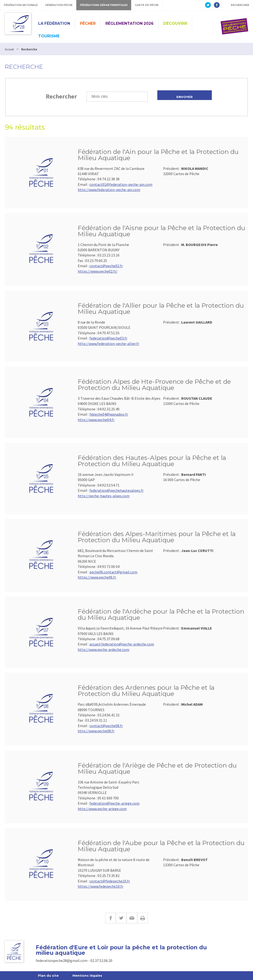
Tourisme (49, 36)
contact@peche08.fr (106, 726)
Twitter (121, 918)
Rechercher (61, 96)
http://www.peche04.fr (96, 420)
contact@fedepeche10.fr (110, 881)
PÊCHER (88, 23)
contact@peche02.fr (106, 266)
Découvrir (175, 23)
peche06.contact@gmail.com (113, 572)
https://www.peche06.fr (97, 577)
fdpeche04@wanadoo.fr (109, 414)
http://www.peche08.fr (96, 731)
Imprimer (142, 918)
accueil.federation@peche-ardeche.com (122, 644)
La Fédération (54, 23)
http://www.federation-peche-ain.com (109, 190)
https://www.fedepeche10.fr (101, 886)
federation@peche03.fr (108, 338)
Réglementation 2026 (129, 23)
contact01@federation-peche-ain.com (121, 184)
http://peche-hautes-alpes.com (104, 496)
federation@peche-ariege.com (114, 803)
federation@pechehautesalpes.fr (116, 490)
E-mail (132, 918)
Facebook (110, 918)
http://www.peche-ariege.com (102, 809)
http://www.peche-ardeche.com (103, 650)
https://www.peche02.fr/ (98, 271)
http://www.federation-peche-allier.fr (108, 344)
